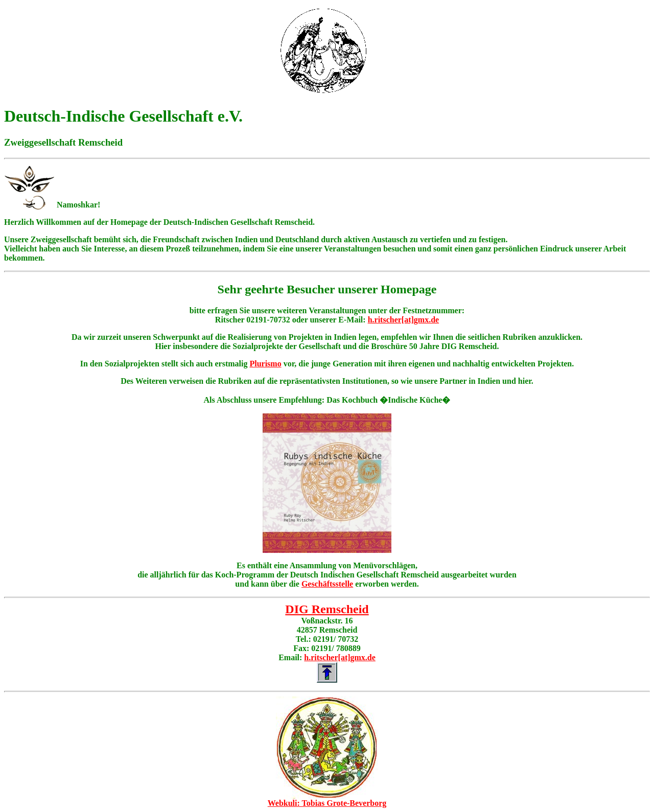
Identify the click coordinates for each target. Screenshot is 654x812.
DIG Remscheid (327, 609)
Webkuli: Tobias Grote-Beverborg (327, 803)
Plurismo (265, 364)
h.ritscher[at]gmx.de (404, 320)
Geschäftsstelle (327, 584)
